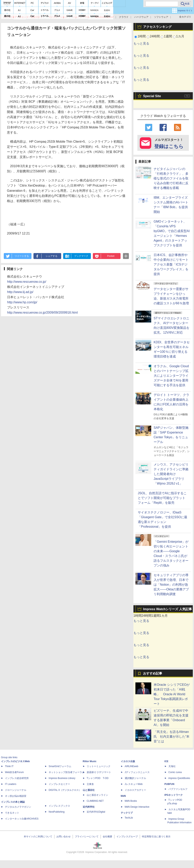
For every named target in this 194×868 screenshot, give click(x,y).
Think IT (9, 766)
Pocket (111, 256)
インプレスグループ (127, 837)
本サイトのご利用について (38, 837)
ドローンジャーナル (16, 790)
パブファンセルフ (178, 789)
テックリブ (127, 813)
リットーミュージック (99, 766)
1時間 (142, 36)
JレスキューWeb (134, 784)
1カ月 (180, 36)
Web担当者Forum (14, 772)
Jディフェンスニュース (137, 772)
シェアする (51, 256)
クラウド (124, 17)
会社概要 (107, 837)
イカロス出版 (128, 761)
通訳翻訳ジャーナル (135, 778)
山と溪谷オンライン (97, 795)
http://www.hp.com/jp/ (22, 302)
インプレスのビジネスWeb (15, 761)
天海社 (172, 766)
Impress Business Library (62, 778)
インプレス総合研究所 (17, 778)
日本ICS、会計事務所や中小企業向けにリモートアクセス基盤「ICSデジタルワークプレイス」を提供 (171, 264)
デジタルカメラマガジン (18, 807)
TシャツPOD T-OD (98, 778)
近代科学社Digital (96, 812)
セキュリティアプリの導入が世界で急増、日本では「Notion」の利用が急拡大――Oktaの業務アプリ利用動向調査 (171, 585)
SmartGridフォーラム (60, 766)
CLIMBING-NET (95, 801)
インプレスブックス (59, 806)
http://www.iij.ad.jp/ (20, 292)
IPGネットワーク (174, 795)
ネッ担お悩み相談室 (16, 796)
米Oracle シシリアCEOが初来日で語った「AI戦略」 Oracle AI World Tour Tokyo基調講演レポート (172, 694)
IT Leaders (11, 784)
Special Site (152, 96)
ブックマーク (81, 256)
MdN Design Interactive (137, 807)
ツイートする (22, 256)
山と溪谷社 (89, 790)
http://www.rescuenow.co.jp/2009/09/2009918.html (42, 313)
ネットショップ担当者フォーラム (67, 772)
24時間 (155, 36)
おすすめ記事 (153, 673)
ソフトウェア (161, 17)
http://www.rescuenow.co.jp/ (27, 282)
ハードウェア (141, 17)
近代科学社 (89, 807)
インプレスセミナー (59, 784)
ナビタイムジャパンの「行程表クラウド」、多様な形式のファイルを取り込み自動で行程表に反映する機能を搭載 (171, 178)
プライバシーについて (87, 837)
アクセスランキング (157, 27)
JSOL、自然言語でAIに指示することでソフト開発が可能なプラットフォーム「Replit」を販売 (162, 498)
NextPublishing (57, 812)
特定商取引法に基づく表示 (156, 837)
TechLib (129, 818)
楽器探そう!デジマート (99, 772)
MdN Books (131, 801)
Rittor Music (90, 761)
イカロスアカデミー (135, 790)
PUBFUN (169, 784)
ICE (166, 761)
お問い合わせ (64, 837)
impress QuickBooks (179, 778)
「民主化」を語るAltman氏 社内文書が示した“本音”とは (172, 737)
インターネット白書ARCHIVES (22, 819)
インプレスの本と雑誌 (13, 802)
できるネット (12, 813)
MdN (123, 796)
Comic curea (175, 772)
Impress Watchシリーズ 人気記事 (167, 609)
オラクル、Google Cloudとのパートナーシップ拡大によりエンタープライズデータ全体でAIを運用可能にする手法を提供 (171, 376)
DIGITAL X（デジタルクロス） (65, 790)
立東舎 (90, 784)
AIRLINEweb (132, 766)
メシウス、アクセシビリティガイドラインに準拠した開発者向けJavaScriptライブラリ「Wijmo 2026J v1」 (171, 474)
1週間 (168, 36)
